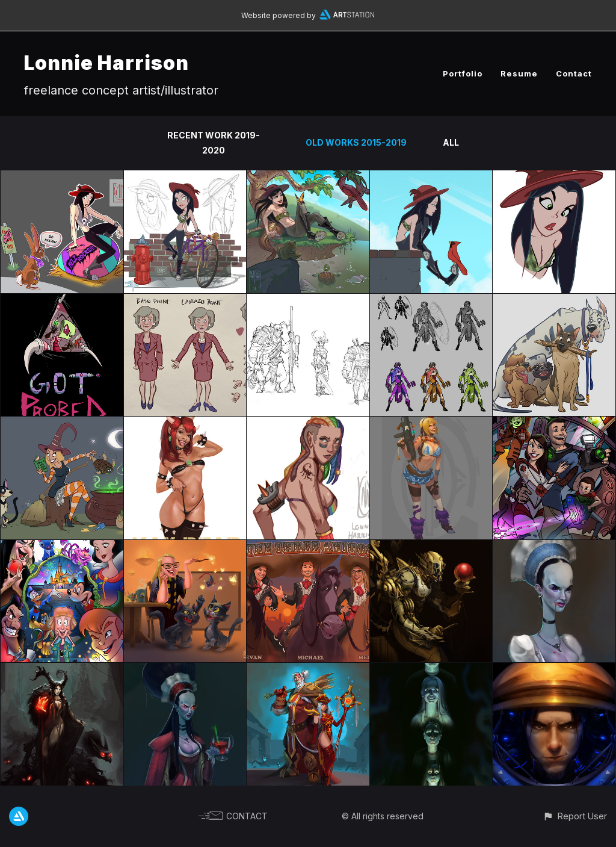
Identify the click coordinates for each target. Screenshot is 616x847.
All (451, 142)
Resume (519, 73)
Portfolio (463, 73)
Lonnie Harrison (106, 63)
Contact (574, 73)
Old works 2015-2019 (356, 142)
